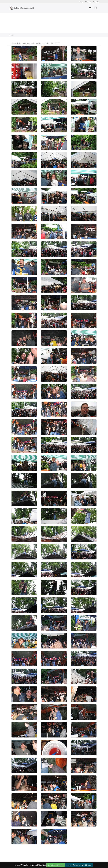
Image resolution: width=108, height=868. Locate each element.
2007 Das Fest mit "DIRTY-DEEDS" (48, 43)
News (81, 2)
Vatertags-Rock (28, 43)
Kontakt (96, 2)
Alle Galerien (17, 43)
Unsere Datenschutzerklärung (79, 865)
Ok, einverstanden (56, 865)
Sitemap (88, 2)
